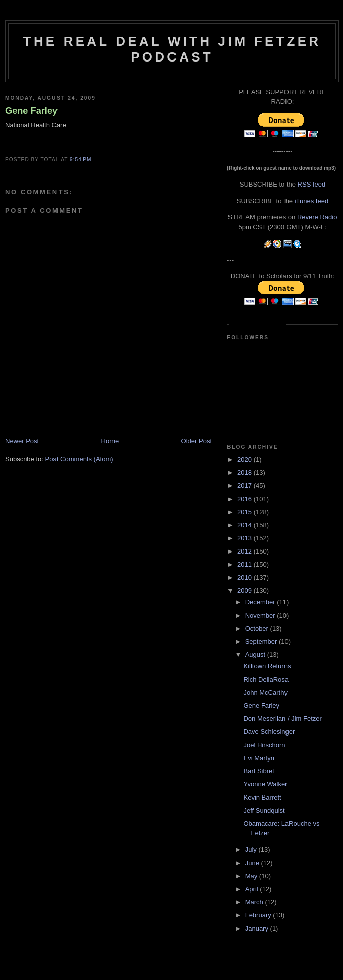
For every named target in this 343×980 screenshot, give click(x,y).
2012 (245, 551)
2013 (245, 538)
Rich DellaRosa (266, 679)
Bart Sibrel (259, 771)
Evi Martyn (259, 758)
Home (110, 441)
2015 (245, 512)
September (262, 641)
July (252, 850)
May (252, 876)
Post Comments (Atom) (79, 459)
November (261, 615)
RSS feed (312, 184)
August (256, 655)
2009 (245, 591)
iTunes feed (311, 201)
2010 (245, 577)
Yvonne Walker (265, 784)
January (258, 928)
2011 (245, 564)
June (253, 863)
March (255, 902)
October (258, 628)
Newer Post (22, 441)
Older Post (196, 441)
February (259, 915)
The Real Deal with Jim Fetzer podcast (172, 49)
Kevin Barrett (262, 797)
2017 (245, 486)
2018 (245, 473)
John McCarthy (265, 692)
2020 (245, 460)
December (261, 602)
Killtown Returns (267, 666)
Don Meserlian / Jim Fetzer (282, 719)
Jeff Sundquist (264, 810)
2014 (245, 525)
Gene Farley (31, 111)
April (253, 889)
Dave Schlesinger (269, 732)
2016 (245, 499)
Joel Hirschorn (264, 745)
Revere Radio (317, 217)
